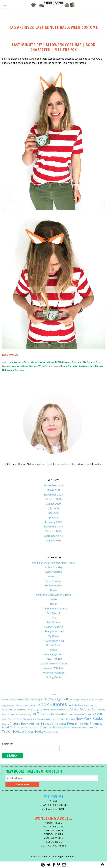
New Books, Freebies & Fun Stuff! (34, 771)
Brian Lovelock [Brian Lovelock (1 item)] (90, 705)
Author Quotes (53, 572)
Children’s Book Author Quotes (54, 595)
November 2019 (53, 526)
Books (54, 590)
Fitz (98, 362)
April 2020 (53, 517)
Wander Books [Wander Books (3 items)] (32, 731)
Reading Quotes (53, 654)
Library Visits (53, 830)
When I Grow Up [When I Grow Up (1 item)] (51, 732)
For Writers (54, 622)
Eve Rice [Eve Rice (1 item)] (66, 710)
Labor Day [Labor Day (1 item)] (7, 719)
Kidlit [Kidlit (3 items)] (98, 714)
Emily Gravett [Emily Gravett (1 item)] (56, 710)
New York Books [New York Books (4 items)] (89, 718)
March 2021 (53, 490)
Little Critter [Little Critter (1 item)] (17, 719)
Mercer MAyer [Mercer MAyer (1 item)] (59, 719)
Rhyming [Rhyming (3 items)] (96, 723)
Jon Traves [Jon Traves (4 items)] (39, 714)
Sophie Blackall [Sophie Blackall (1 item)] (33, 728)
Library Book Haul (53, 631)
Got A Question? (53, 809)
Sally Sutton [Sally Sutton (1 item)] (21, 728)
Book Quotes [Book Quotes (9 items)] (52, 704)
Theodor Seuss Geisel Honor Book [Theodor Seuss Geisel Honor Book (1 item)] (82, 728)
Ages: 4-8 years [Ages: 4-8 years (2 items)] (66, 699)
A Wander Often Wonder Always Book (33, 362)
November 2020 (53, 495)
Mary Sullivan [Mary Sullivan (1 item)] (46, 719)
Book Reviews (53, 581)
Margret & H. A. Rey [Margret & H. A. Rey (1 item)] (32, 719)
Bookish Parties (53, 585)
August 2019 (53, 540)
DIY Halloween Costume (68, 362)
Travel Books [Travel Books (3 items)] (12, 731)
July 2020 (54, 508)
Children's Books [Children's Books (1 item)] (9, 710)
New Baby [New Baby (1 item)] (70, 719)
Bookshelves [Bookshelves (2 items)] (75, 705)
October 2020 (53, 499)
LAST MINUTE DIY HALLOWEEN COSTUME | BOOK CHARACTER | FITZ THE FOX (54, 47)
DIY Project (89, 362)
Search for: (8, 744)
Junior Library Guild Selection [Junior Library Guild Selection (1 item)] (81, 714)
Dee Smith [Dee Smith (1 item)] (45, 710)
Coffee (53, 599)
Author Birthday (53, 567)
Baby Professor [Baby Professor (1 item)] (9, 705)
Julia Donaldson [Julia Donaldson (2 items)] (58, 714)
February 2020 (53, 522)
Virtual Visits (53, 838)
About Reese (53, 823)
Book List (53, 576)
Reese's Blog (53, 842)
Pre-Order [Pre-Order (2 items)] (60, 724)
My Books (53, 636)
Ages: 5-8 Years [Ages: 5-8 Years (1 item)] (82, 699)
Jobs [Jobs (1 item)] (28, 714)
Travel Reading (53, 659)
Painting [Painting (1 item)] (6, 724)
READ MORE (10, 355)
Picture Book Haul (54, 641)
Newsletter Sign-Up (53, 805)
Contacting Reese (53, 846)
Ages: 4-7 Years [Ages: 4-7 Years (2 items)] (47, 699)
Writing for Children (53, 673)
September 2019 (53, 536)
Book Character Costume (75, 366)
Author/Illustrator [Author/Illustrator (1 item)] (96, 699)
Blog (53, 801)
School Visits (53, 834)
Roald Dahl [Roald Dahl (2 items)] (9, 727)
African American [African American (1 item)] (10, 699)
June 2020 (54, 513)
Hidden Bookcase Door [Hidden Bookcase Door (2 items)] (84, 709)
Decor (53, 604)
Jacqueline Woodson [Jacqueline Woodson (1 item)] (17, 714)
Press (54, 650)
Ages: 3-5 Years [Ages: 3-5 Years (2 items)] (27, 699)
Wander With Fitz (39, 366)
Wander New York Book (15, 366)
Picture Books (53, 645)
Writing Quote (54, 677)
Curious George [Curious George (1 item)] (33, 710)
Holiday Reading (53, 627)
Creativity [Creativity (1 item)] (21, 710)
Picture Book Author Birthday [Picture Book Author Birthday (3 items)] (31, 723)
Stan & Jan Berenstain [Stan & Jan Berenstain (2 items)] (53, 727)
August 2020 (53, 504)
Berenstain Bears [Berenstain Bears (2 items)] (26, 705)
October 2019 (53, 531)
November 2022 (53, 485)
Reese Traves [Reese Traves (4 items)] (78, 723)
